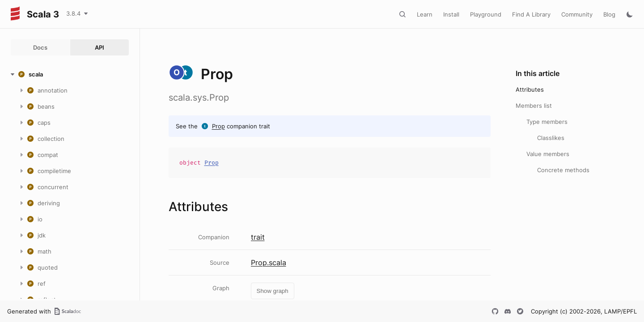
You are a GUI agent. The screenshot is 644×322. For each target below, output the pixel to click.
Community (577, 14)
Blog (609, 14)
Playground (486, 14)
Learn (425, 14)
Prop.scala (269, 263)
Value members (548, 154)
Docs (40, 47)
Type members (547, 122)
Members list (534, 106)
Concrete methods (563, 170)
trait (258, 237)
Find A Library (531, 14)
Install (451, 14)
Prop (218, 126)
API (100, 47)
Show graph (273, 291)
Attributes (530, 89)
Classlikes (551, 138)
